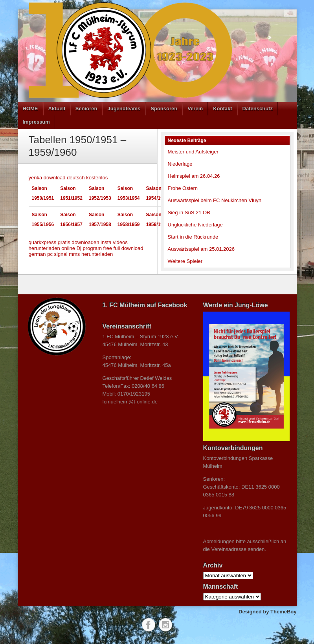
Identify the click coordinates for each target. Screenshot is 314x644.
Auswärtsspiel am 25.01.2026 (201, 249)
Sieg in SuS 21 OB (189, 213)
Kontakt (222, 109)
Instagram (165, 625)
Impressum (36, 122)
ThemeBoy (283, 612)
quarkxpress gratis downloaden (64, 242)
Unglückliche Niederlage (195, 225)
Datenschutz (258, 109)
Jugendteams (124, 109)
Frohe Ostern (183, 188)
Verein (195, 109)
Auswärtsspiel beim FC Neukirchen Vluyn (215, 200)
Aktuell (57, 109)
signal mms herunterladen (84, 254)
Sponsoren (164, 109)
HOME (30, 109)
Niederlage (180, 164)
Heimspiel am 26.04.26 (194, 176)
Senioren (86, 109)
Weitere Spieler (185, 261)
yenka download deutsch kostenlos (68, 178)
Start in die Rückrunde (193, 237)
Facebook (149, 625)
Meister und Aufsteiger (193, 152)
